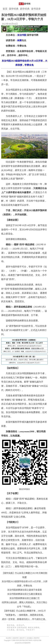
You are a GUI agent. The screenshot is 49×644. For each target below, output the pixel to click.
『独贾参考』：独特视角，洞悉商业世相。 (24, 615)
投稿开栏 (16, 638)
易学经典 (25, 9)
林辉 (19, 40)
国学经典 (14, 9)
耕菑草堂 (37, 638)
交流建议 (30, 638)
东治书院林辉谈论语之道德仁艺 (24, 598)
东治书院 (22, 35)
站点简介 (9, 638)
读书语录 (36, 9)
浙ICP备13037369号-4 (27, 640)
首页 (5, 9)
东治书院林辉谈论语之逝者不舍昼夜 (24, 590)
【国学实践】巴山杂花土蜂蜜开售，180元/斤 (25, 611)
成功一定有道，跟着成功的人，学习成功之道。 (24, 619)
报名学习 (23, 638)
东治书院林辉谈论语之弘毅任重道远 (24, 594)
